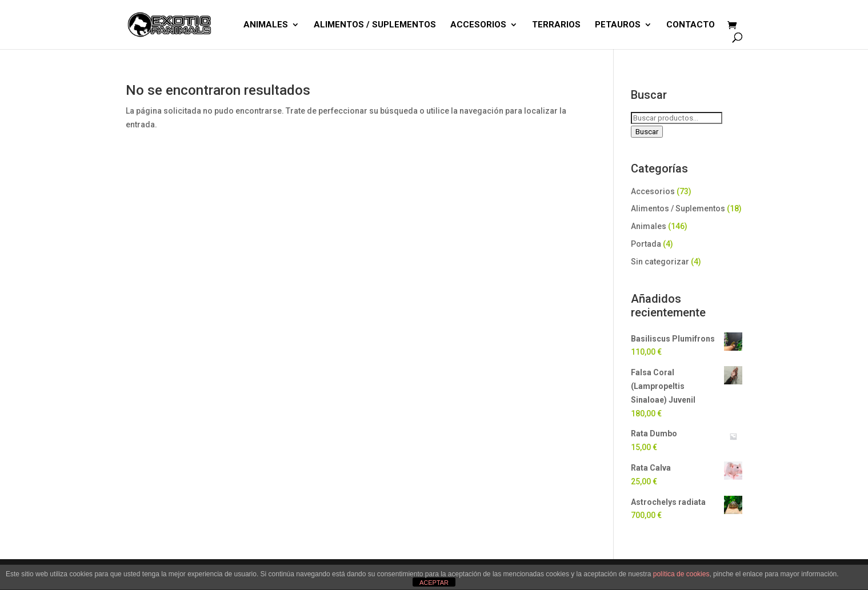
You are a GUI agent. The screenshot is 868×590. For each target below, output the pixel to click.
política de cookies (681, 574)
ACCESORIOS (478, 25)
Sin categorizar (660, 262)
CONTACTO (691, 25)
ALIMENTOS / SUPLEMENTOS (375, 25)
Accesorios (653, 191)
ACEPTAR (434, 583)
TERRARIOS (556, 25)
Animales (649, 226)
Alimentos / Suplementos (678, 208)
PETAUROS (618, 25)
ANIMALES (266, 25)
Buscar (647, 132)
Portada (646, 244)
